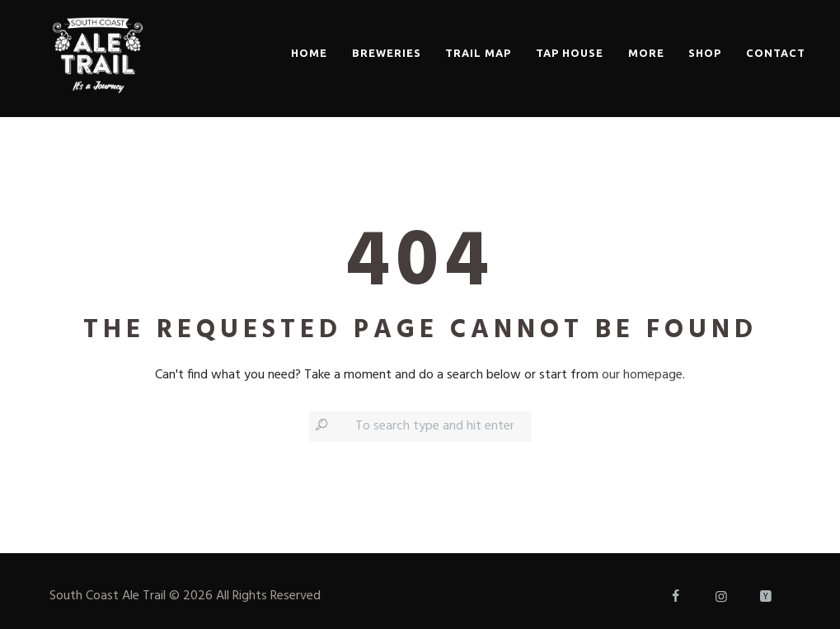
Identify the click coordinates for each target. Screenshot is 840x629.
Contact (776, 53)
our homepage (642, 375)
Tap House (570, 53)
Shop (705, 53)
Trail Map (478, 53)
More (646, 53)
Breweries (387, 53)
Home (309, 53)
